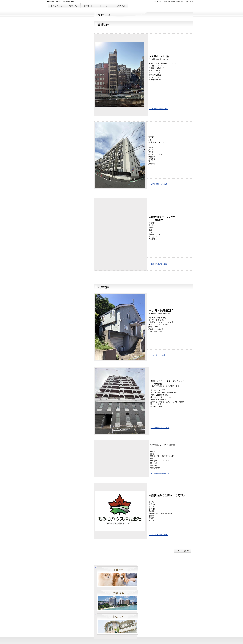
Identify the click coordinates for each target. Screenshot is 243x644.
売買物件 (118, 600)
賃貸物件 (118, 577)
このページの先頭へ (183, 551)
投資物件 (118, 624)
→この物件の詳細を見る (158, 109)
